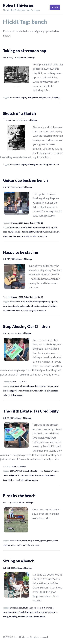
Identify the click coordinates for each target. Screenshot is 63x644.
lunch (55, 541)
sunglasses (35, 236)
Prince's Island (26, 545)
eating (38, 541)
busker (29, 227)
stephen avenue (16, 236)
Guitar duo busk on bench (25, 180)
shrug (6, 617)
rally (5, 395)
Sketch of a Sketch (19, 113)
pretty (49, 612)
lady (49, 391)
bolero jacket (39, 608)
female (25, 232)
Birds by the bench (19, 496)
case (5, 232)
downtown (13, 232)
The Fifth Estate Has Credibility (31, 411)
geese (44, 541)
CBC (18, 475)
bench (17, 97)
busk (23, 227)
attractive (14, 608)
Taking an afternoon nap (25, 51)
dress (16, 612)
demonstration (23, 391)
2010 (12, 164)
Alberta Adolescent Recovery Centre (42, 386)
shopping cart (45, 97)
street (26, 236)
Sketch (52, 164)
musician (52, 232)
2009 (12, 227)
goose (50, 541)
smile (5, 310)
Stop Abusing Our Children (26, 326)
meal (5, 545)
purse (55, 612)
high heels (30, 612)
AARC (17, 386)
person (35, 97)
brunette (50, 608)
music (45, 232)
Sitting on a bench (19, 561)
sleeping (56, 97)
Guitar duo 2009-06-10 (33, 223)
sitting (45, 164)
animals (18, 541)
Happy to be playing (20, 252)
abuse (23, 386)
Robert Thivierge (18, 5)
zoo (57, 164)
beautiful (23, 608)
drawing (31, 164)
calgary (24, 97)
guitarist (38, 232)
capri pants (52, 227)
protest (54, 391)
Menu (55, 7)
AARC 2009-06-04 (19, 382)
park (10, 545)
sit (58, 232)
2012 (12, 97)
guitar (31, 232)
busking (36, 227)
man (30, 97)
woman (44, 236)
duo (20, 232)
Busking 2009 (17, 223)
